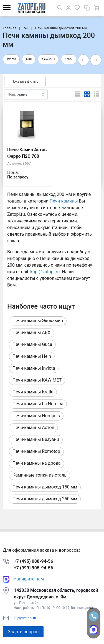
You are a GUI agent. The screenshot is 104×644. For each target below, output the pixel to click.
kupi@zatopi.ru (45, 272)
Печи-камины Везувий (36, 439)
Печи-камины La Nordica (38, 404)
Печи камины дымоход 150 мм (45, 487)
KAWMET (48, 59)
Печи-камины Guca (32, 344)
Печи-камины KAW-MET (37, 380)
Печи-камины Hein (32, 356)
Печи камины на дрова (36, 463)
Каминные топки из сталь (40, 475)
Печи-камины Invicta (34, 368)
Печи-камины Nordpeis (36, 416)
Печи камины (64, 201)
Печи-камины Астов (33, 428)
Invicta (11, 59)
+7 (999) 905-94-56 (33, 568)
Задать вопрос (23, 632)
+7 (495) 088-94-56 (33, 561)
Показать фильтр (25, 82)
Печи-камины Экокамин (38, 321)
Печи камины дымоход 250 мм (45, 499)
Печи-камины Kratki (33, 392)
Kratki (69, 59)
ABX (29, 59)
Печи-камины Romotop (36, 451)
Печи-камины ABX (31, 332)
